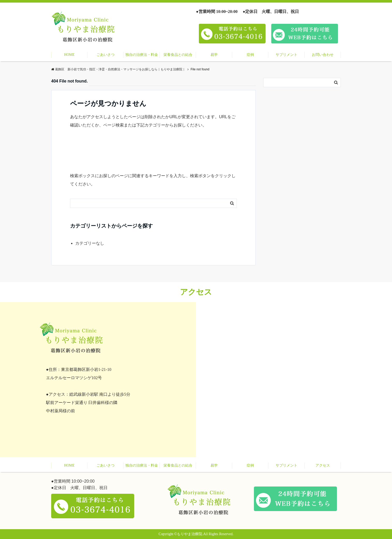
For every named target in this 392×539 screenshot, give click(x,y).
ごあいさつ (105, 55)
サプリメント (287, 55)
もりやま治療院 (190, 534)
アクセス (323, 465)
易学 (214, 55)
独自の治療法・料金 (142, 55)
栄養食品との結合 (178, 55)
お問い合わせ (323, 55)
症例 (250, 55)
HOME (69, 55)
